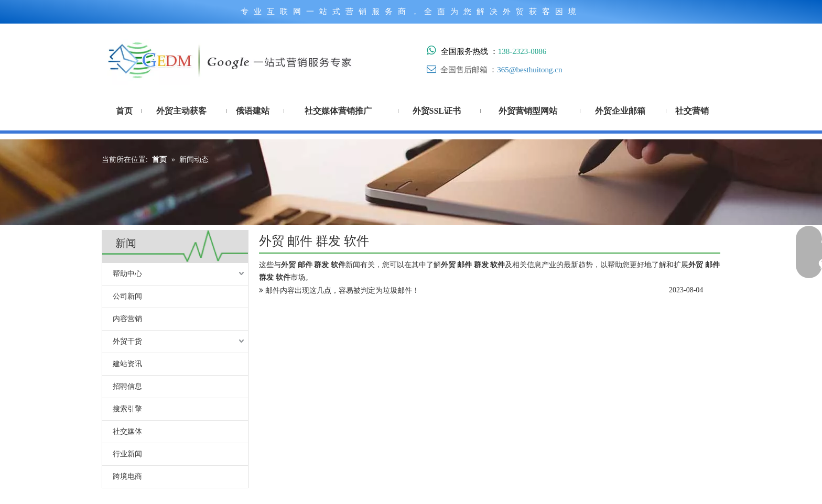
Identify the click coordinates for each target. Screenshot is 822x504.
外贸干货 (127, 341)
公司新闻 (127, 296)
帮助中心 (127, 274)
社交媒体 (127, 431)
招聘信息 (127, 386)
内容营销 (127, 319)
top (800, 459)
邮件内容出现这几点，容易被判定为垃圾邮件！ (342, 291)
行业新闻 (127, 454)
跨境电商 (127, 476)
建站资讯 (127, 364)
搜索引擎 (127, 409)
